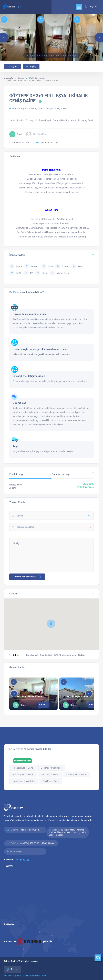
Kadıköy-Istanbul (37, 78)
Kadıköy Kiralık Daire (76, 774)
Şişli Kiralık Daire (51, 781)
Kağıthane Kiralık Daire (24, 781)
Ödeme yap (19, 403)
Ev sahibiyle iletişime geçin (29, 376)
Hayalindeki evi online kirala (29, 314)
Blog (44, 976)
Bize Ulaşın (16, 852)
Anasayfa (8, 78)
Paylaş (31, 67)
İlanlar (21, 78)
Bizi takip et (12, 924)
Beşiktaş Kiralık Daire (51, 768)
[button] (28, 55)
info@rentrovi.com (30, 830)
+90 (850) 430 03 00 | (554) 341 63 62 (38, 843)
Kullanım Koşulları (12, 976)
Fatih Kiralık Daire (50, 774)
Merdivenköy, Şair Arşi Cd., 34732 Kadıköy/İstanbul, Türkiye (38, 109)
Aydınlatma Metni (31, 976)
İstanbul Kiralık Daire (23, 768)
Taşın (16, 446)
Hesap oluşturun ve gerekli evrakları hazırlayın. (41, 349)
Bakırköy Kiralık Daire (23, 774)
